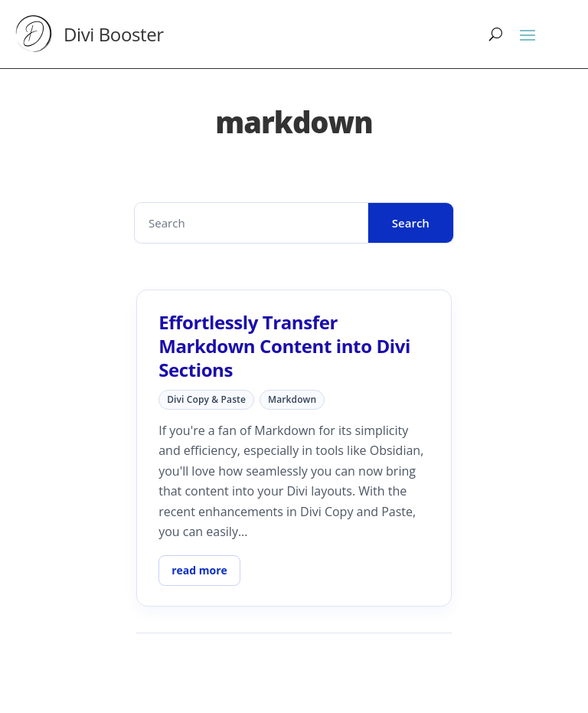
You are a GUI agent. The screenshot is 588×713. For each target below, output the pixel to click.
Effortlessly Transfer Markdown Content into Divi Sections (284, 346)
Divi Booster (114, 34)
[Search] (496, 34)
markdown (292, 399)
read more (199, 570)
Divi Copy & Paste (206, 399)
